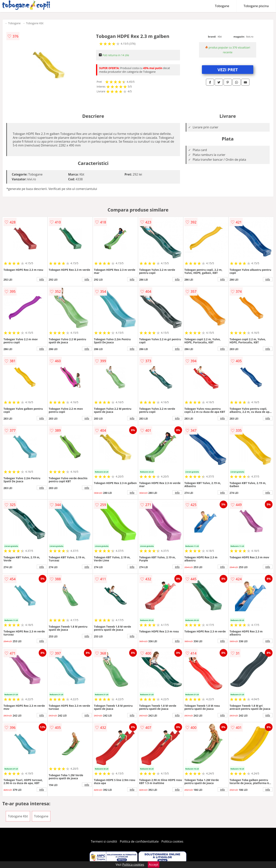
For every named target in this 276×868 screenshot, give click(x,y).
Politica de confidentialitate (139, 841)
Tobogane (222, 6)
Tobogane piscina (256, 6)
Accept (154, 865)
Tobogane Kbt (35, 23)
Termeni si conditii (104, 841)
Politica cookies (172, 841)
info (42, 279)
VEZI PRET (228, 69)
